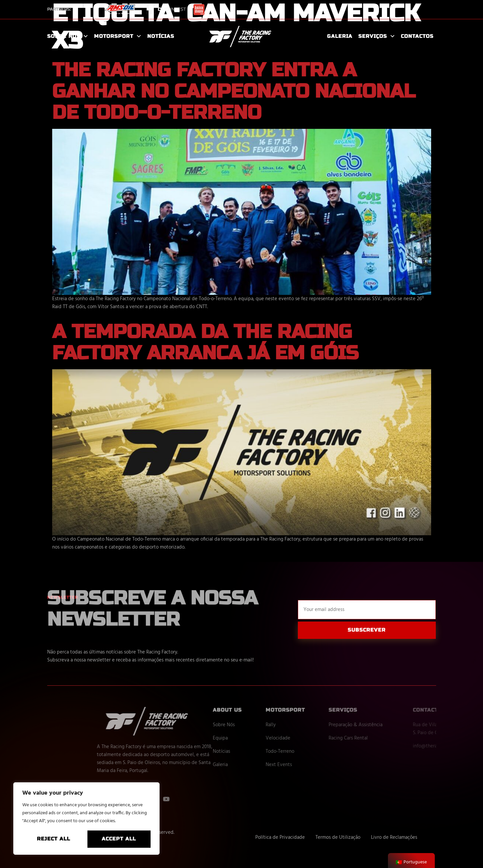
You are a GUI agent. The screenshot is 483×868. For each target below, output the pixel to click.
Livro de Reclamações (394, 837)
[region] (86, 819)
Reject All (54, 839)
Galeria (340, 36)
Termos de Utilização (338, 837)
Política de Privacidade (280, 837)
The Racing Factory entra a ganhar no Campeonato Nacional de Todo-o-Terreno (234, 91)
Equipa (247, 738)
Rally (298, 725)
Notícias (161, 36)
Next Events (306, 765)
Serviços (377, 37)
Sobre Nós (68, 37)
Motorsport (118, 37)
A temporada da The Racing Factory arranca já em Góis (205, 342)
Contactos (417, 36)
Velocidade (305, 738)
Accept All (119, 839)
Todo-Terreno (307, 751)
